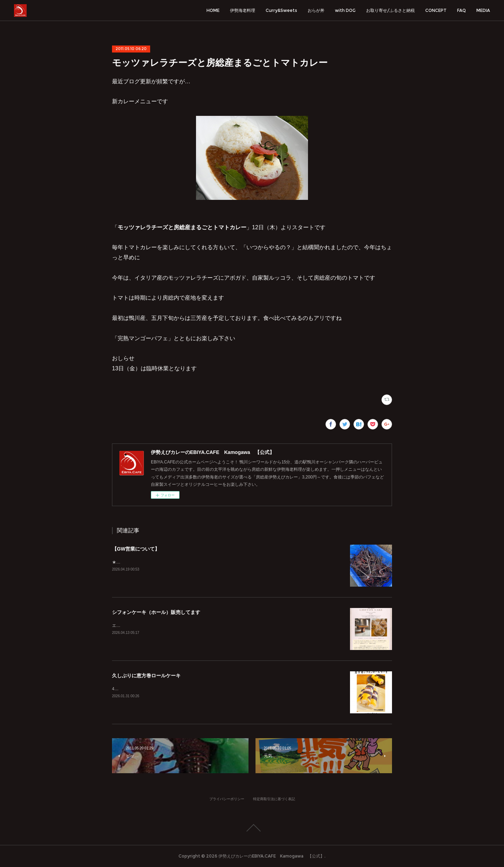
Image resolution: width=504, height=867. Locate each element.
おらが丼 (316, 10)
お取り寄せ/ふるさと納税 (390, 10)
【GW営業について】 (136, 549)
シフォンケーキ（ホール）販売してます (156, 612)
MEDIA (483, 10)
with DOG (345, 10)
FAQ (461, 10)
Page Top (252, 828)
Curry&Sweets (281, 10)
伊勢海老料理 (243, 10)
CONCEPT (436, 10)
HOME (213, 10)
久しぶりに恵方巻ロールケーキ (146, 676)
